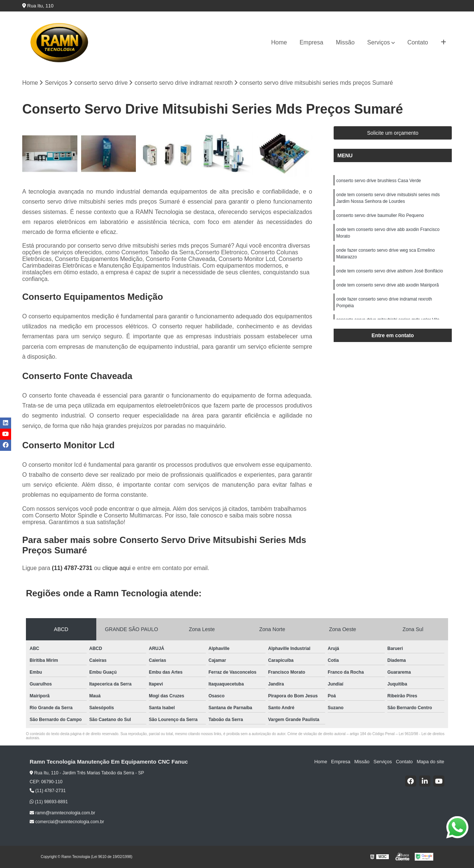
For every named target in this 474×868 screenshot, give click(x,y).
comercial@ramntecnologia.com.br (67, 822)
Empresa (311, 42)
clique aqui (116, 568)
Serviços (379, 42)
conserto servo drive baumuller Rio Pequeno (380, 215)
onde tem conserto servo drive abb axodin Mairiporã (388, 285)
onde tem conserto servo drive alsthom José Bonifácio (390, 271)
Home (279, 42)
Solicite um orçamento (393, 133)
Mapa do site (430, 762)
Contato (418, 42)
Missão (345, 42)
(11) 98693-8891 (49, 802)
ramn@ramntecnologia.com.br (62, 813)
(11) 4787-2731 (73, 568)
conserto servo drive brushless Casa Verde (379, 181)
